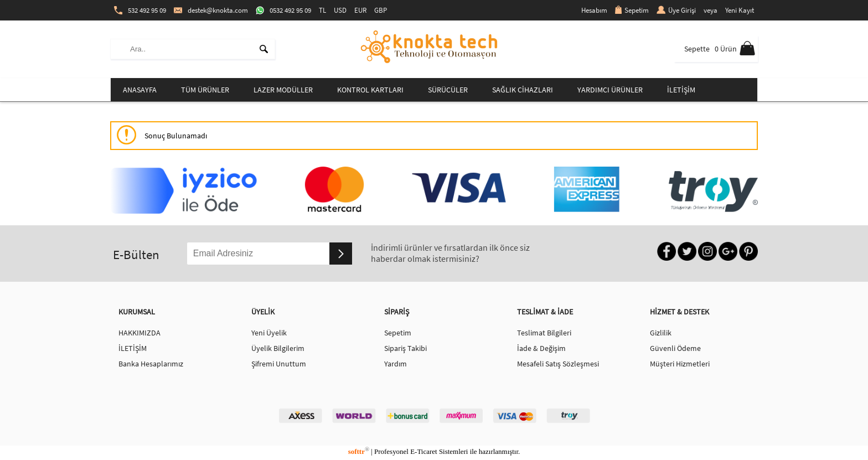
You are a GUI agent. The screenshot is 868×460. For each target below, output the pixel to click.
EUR (360, 10)
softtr (359, 451)
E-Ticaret (423, 451)
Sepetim (632, 10)
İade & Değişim (541, 348)
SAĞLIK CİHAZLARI (523, 90)
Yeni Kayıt (740, 10)
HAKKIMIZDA (139, 333)
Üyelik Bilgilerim (278, 348)
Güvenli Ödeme (675, 348)
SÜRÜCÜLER (448, 90)
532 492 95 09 (140, 10)
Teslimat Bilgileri (544, 333)
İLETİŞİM (681, 90)
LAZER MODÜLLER (283, 90)
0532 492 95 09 (283, 10)
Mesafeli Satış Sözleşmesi (558, 364)
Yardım (396, 364)
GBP (381, 10)
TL (322, 10)
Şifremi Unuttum (279, 364)
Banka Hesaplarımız (151, 364)
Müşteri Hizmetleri (680, 364)
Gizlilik (661, 333)
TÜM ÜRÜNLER (205, 90)
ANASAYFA (140, 90)
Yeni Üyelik (269, 333)
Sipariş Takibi (405, 348)
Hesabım (594, 10)
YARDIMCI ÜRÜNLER (610, 90)
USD (340, 10)
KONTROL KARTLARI (370, 90)
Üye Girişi (676, 10)
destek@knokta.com (211, 10)
